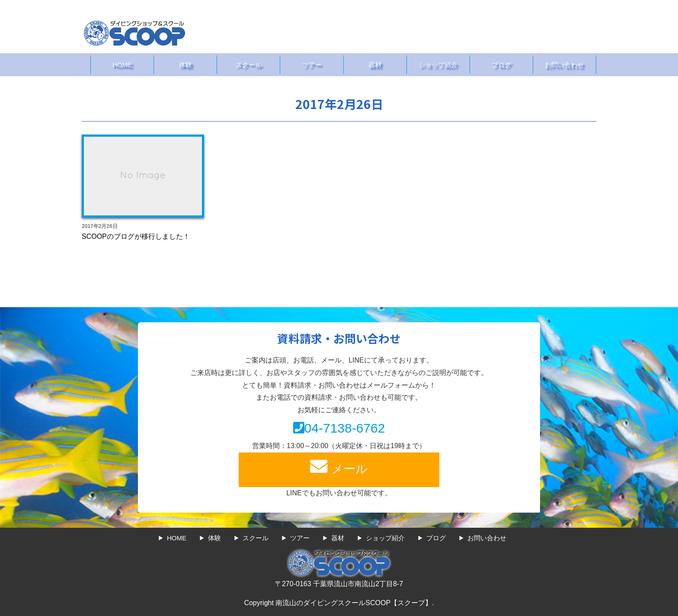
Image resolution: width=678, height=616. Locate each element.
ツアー (312, 65)
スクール (249, 65)
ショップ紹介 (438, 65)
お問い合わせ (564, 65)
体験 (185, 65)
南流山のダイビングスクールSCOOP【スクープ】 (354, 603)
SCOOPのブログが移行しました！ (136, 236)
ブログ (501, 65)
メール (339, 467)
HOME (122, 65)
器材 (375, 65)
